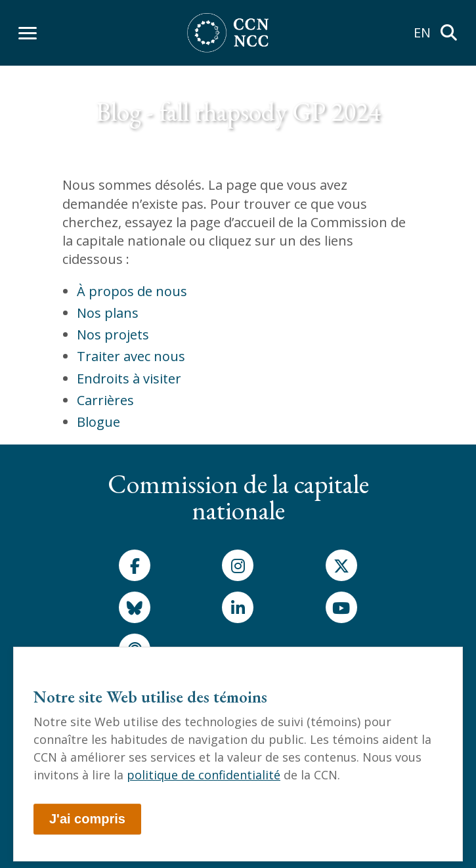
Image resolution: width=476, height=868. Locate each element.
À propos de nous (132, 291)
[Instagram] (238, 565)
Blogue (98, 422)
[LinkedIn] (238, 607)
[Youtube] (341, 607)
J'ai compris (87, 819)
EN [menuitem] (422, 33)
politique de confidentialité (204, 775)
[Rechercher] (448, 33)
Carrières (105, 400)
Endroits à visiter (129, 379)
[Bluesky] (135, 607)
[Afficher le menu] (28, 33)
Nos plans (108, 313)
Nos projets (113, 335)
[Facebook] (135, 565)
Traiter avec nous (131, 356)
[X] (341, 565)
